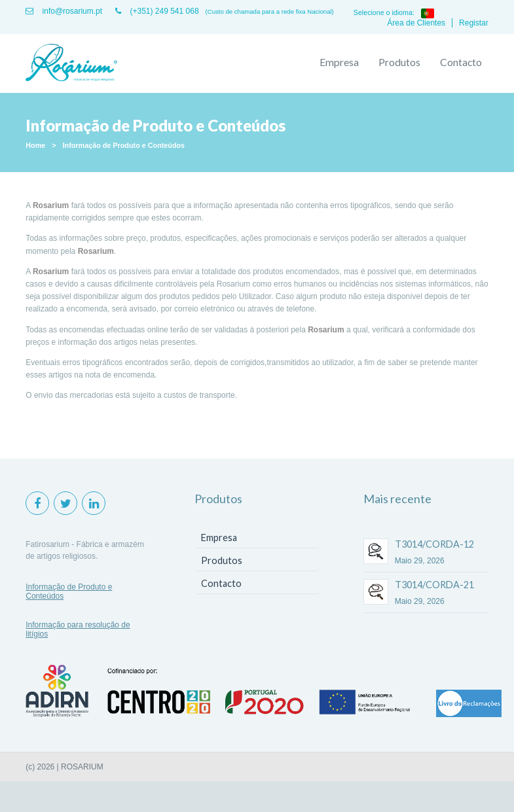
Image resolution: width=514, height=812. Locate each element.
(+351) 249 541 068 (157, 11)
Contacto (461, 62)
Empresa (339, 62)
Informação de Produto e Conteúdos (124, 145)
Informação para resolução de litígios (78, 629)
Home (35, 145)
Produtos (399, 62)
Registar (474, 23)
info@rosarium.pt (64, 11)
